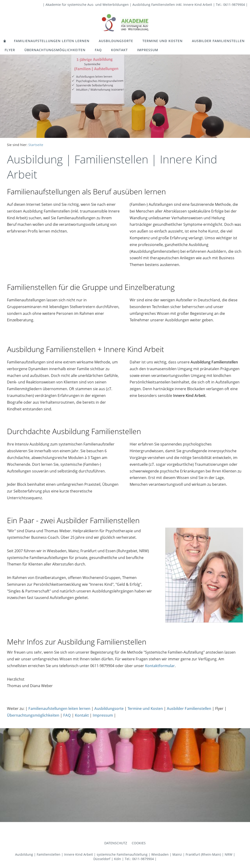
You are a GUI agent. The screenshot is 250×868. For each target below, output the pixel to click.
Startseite (36, 145)
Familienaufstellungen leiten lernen (52, 41)
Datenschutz (116, 843)
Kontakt (119, 50)
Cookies (139, 843)
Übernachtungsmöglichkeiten (55, 50)
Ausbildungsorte (116, 41)
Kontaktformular (160, 666)
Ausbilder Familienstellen (218, 41)
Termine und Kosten (163, 41)
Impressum (148, 50)
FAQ (98, 50)
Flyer (10, 50)
